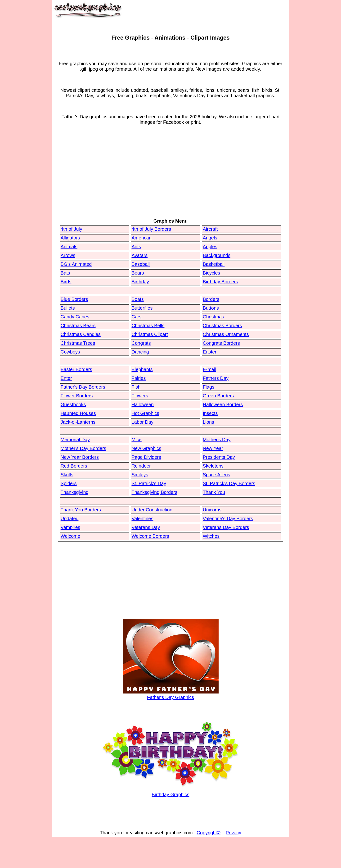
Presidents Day (219, 457)
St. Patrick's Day (149, 483)
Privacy (233, 833)
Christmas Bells (148, 326)
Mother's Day (217, 440)
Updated (70, 519)
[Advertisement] (170, 180)
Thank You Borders (81, 510)
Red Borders (74, 466)
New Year (213, 448)
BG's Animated (76, 264)
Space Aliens (216, 475)
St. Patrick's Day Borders (229, 483)
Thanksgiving (75, 492)
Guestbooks (73, 404)
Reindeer (141, 466)
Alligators (70, 238)
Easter (210, 352)
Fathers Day (216, 378)
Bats (65, 273)
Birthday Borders (220, 282)
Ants (136, 247)
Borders (211, 299)
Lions (208, 422)
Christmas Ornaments (226, 334)
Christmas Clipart (150, 334)
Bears (138, 273)
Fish (136, 387)
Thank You (214, 492)
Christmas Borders (222, 326)
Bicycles (211, 273)
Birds (66, 282)
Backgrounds (217, 255)
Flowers (140, 396)
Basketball (214, 264)
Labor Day (143, 422)
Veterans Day (146, 527)
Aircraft (210, 229)
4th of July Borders (151, 229)
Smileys (140, 475)
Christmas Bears (78, 326)
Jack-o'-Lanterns (78, 422)
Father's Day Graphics (171, 695)
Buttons (211, 308)
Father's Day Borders (83, 387)
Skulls (67, 475)
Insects (210, 413)
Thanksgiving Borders (155, 492)
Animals (69, 247)
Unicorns (212, 510)
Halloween (143, 404)
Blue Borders (74, 299)
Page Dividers (146, 457)
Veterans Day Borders (226, 527)
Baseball (141, 264)
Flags (209, 387)
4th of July (71, 229)
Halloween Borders (223, 404)
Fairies (139, 378)
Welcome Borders (150, 536)
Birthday (140, 282)
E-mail (209, 369)
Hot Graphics (146, 413)
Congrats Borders (221, 343)
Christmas (213, 317)
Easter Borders (76, 369)
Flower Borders (77, 396)
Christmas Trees (78, 343)
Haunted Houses (78, 413)
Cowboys (70, 352)
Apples (210, 247)
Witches (211, 536)
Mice (137, 440)
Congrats (141, 343)
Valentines (143, 519)
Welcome (70, 536)
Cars (137, 317)
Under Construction (152, 510)
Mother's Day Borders (83, 448)
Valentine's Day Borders (228, 519)
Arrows (68, 255)
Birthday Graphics (171, 792)
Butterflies (142, 308)
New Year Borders (80, 457)
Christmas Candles (81, 334)
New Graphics (147, 448)
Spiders (69, 483)
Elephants (142, 369)
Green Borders (218, 396)
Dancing (140, 352)
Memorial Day (75, 440)
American (142, 238)
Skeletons (213, 466)
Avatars (140, 255)
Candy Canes (75, 317)
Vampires (70, 527)
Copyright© (208, 833)
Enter (66, 378)
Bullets (68, 308)
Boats (138, 299)
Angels (210, 238)
